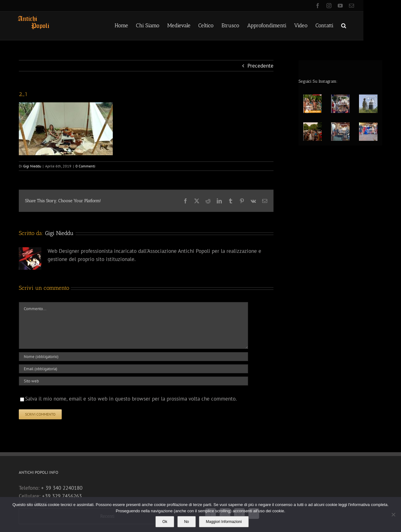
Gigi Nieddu (32, 166)
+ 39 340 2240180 (62, 488)
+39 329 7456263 (62, 496)
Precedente (260, 66)
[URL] (133, 381)
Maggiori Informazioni (224, 522)
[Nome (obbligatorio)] (133, 357)
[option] (343, 116)
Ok (165, 522)
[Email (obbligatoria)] (133, 369)
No (187, 522)
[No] (393, 514)
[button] (344, 25)
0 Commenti (85, 166)
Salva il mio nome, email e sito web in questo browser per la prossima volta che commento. (131, 399)
